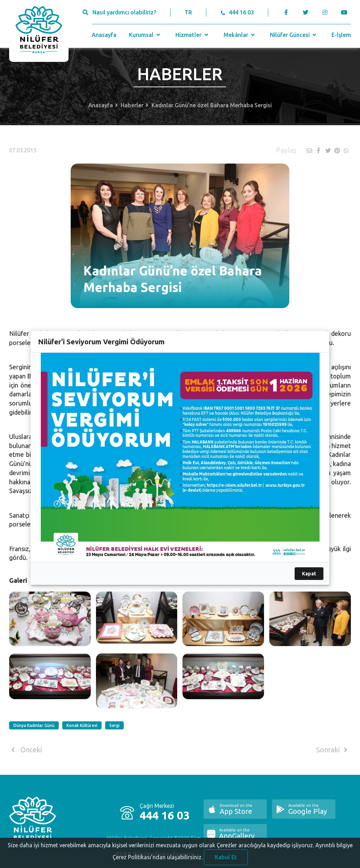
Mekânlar (240, 35)
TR (188, 12)
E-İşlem (341, 35)
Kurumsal (145, 35)
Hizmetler (192, 35)
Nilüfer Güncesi (294, 35)
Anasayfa (104, 35)
